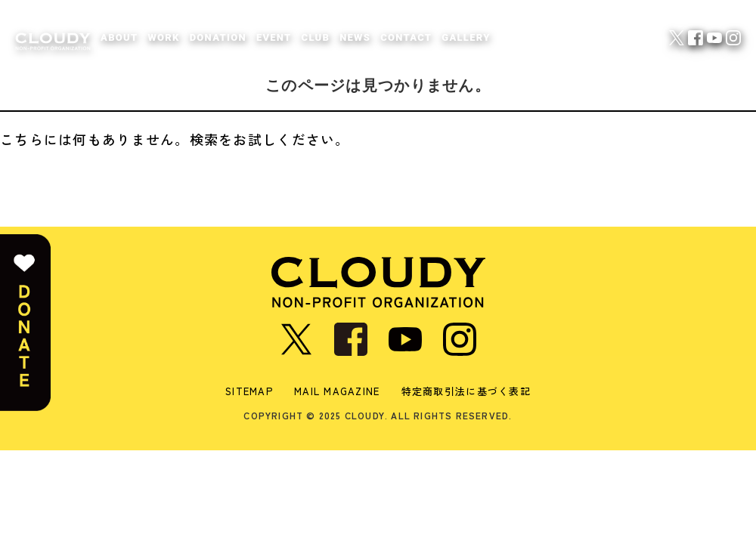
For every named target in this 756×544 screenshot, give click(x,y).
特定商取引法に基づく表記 (466, 391)
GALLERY (466, 37)
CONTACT (406, 37)
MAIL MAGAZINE (337, 391)
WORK (163, 37)
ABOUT (119, 37)
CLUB (316, 37)
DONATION (218, 37)
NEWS (355, 37)
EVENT (274, 37)
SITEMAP (249, 391)
